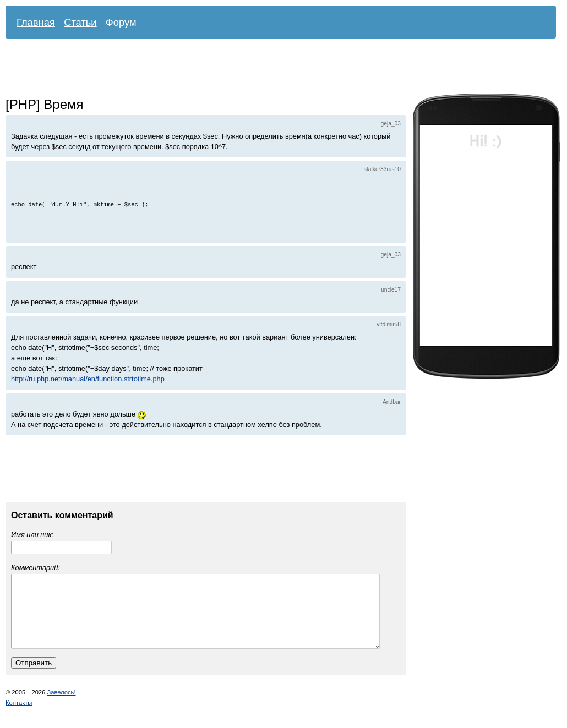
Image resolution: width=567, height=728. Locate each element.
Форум (121, 22)
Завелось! (61, 705)
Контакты (19, 716)
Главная (36, 22)
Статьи (80, 22)
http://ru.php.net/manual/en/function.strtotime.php (88, 379)
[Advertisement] (272, 69)
